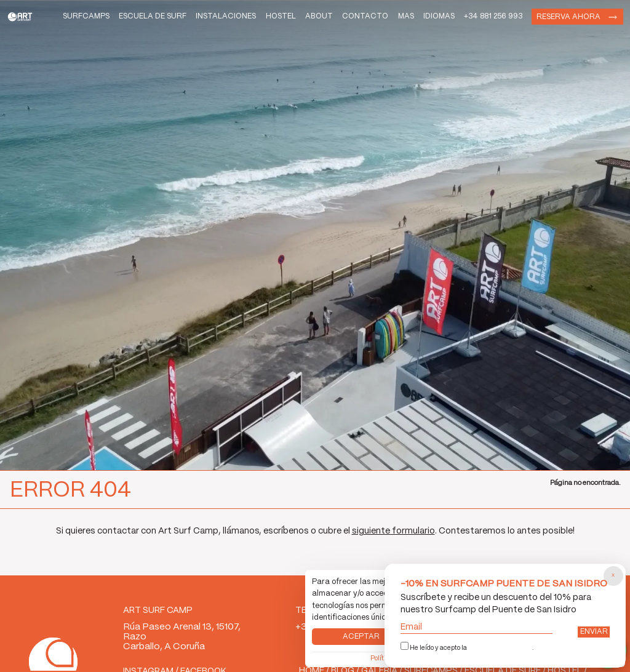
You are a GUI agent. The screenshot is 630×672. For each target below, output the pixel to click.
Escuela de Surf (127, 20)
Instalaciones (193, 20)
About (294, 20)
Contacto (344, 20)
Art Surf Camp (30, 20)
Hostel (251, 20)
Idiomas (425, 20)
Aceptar (361, 627)
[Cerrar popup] (612, 571)
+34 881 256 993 (484, 20)
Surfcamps (74, 20)
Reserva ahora (563, 21)
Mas (388, 20)
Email (475, 626)
